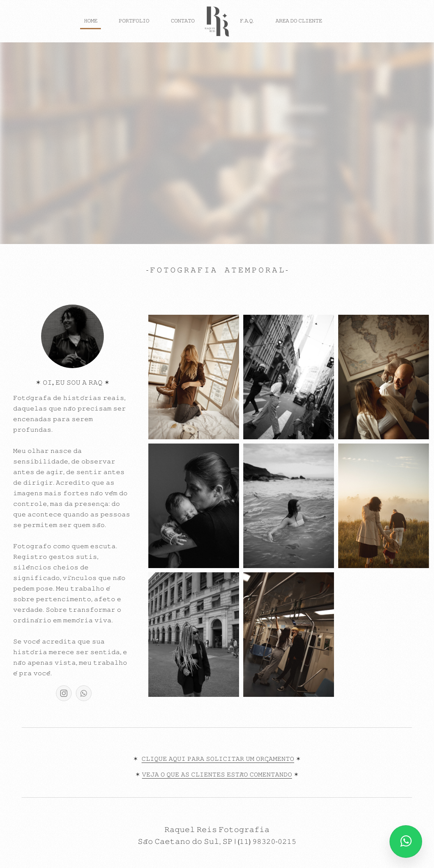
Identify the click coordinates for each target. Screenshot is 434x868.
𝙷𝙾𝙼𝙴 (91, 21)
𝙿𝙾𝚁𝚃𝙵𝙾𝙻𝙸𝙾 (134, 21)
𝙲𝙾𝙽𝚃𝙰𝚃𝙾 (183, 21)
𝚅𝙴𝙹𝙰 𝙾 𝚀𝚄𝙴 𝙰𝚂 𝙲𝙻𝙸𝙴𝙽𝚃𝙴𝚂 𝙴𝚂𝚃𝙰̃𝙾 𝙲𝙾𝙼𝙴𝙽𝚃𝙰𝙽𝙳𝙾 (217, 775)
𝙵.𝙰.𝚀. (247, 21)
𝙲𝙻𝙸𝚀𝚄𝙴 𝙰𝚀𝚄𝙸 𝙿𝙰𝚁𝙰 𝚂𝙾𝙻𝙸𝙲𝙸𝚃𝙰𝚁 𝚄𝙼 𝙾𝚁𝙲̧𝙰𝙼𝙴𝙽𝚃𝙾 (218, 759)
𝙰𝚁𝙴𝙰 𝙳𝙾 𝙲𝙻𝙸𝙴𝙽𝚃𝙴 (299, 21)
